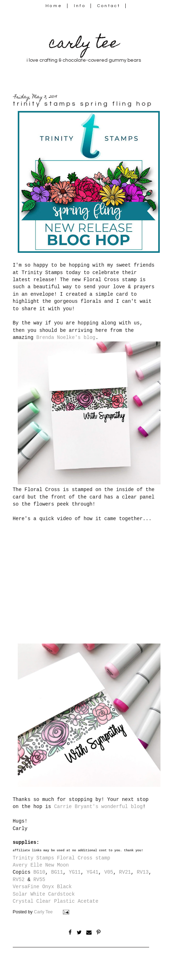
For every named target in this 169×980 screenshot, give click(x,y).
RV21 (125, 872)
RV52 (19, 880)
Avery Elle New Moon (41, 865)
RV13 (143, 872)
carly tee (84, 44)
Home (54, 6)
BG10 (39, 872)
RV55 (39, 880)
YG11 (75, 872)
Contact (109, 6)
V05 (109, 872)
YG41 (92, 872)
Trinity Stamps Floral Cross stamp (61, 858)
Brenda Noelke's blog (66, 338)
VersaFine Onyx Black (42, 887)
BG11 (57, 872)
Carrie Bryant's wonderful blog (98, 807)
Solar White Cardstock (44, 894)
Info (80, 6)
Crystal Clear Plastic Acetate (56, 901)
